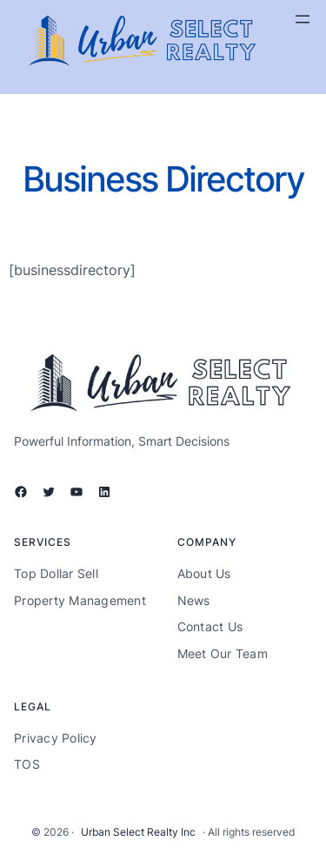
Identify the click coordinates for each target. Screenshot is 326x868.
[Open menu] (303, 19)
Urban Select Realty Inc (138, 832)
